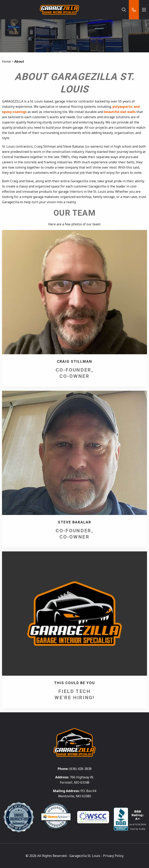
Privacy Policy (113, 856)
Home (6, 61)
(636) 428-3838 (80, 769)
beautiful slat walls (120, 112)
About (19, 61)
